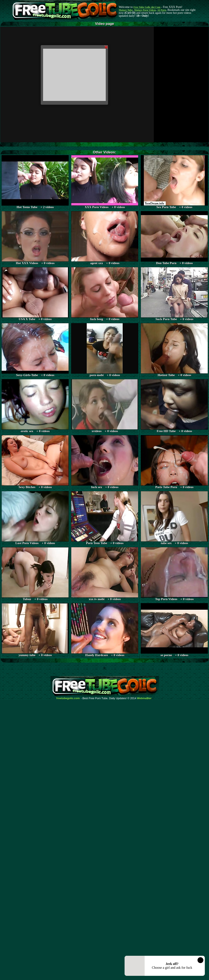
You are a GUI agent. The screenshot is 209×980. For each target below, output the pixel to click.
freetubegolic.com (68, 698)
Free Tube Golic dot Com (147, 7)
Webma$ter (144, 698)
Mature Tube (126, 10)
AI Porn (162, 10)
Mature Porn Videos (145, 10)
